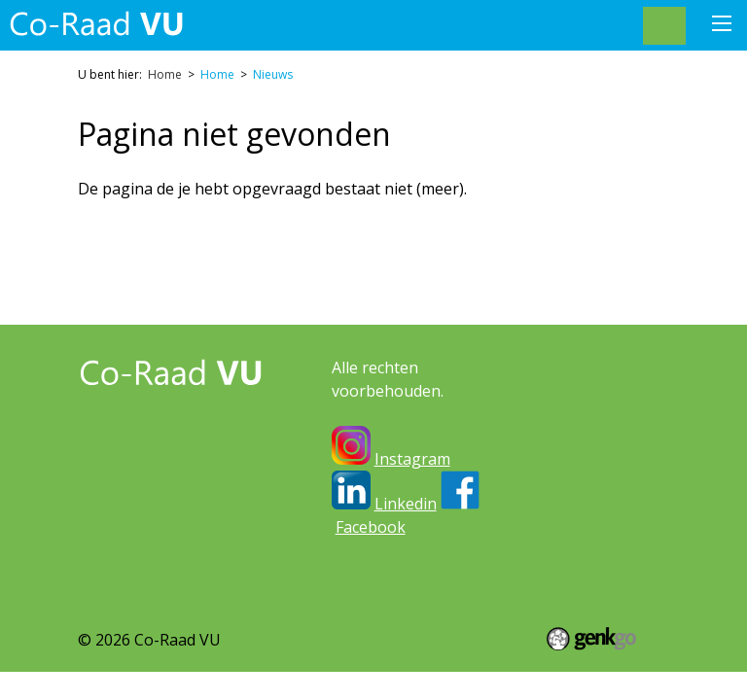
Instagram (412, 459)
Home (165, 74)
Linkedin (406, 504)
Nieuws (273, 74)
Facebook (371, 527)
